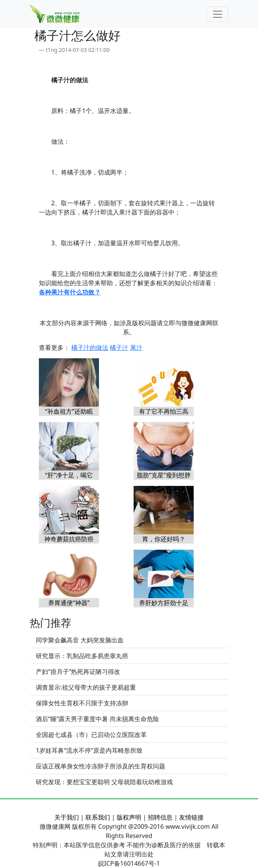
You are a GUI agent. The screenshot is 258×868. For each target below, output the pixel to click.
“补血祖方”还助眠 (69, 411)
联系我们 (98, 817)
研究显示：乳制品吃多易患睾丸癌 (82, 656)
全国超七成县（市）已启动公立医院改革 (91, 735)
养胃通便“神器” (69, 603)
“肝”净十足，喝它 (69, 475)
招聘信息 (160, 817)
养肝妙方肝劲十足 (164, 603)
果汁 (136, 348)
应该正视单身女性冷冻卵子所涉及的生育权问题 (101, 766)
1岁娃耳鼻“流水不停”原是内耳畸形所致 (89, 750)
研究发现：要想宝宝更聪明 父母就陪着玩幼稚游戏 (104, 782)
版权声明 (129, 817)
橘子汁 (119, 348)
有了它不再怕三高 (164, 411)
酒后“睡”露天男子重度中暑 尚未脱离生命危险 (97, 719)
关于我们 (67, 817)
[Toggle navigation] (218, 14)
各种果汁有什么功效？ (70, 292)
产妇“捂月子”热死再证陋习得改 (78, 672)
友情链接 (191, 817)
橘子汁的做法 (90, 348)
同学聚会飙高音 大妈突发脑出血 (80, 640)
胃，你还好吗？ (164, 539)
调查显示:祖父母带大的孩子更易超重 (86, 687)
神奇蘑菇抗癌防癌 (69, 539)
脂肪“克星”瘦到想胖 (164, 475)
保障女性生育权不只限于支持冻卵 (82, 703)
